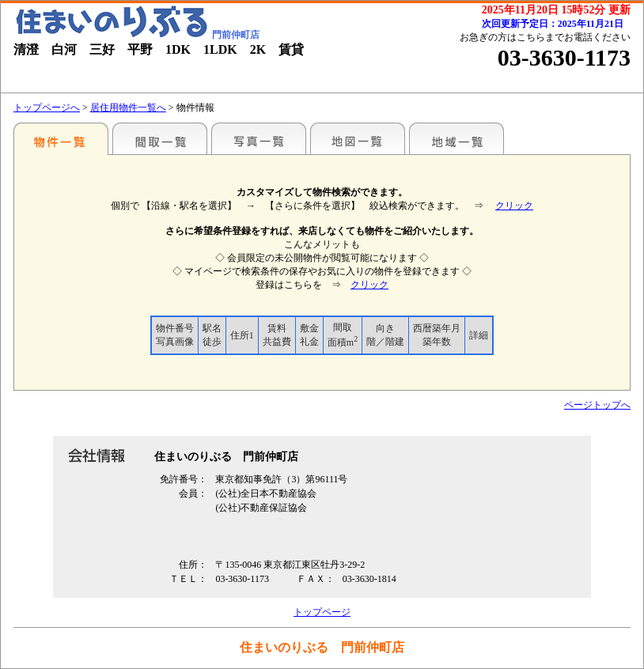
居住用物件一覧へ (128, 108)
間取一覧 (160, 138)
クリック (514, 206)
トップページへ (47, 108)
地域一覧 (456, 138)
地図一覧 (358, 138)
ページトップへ (597, 405)
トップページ (322, 612)
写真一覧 (259, 138)
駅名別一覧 (61, 138)
